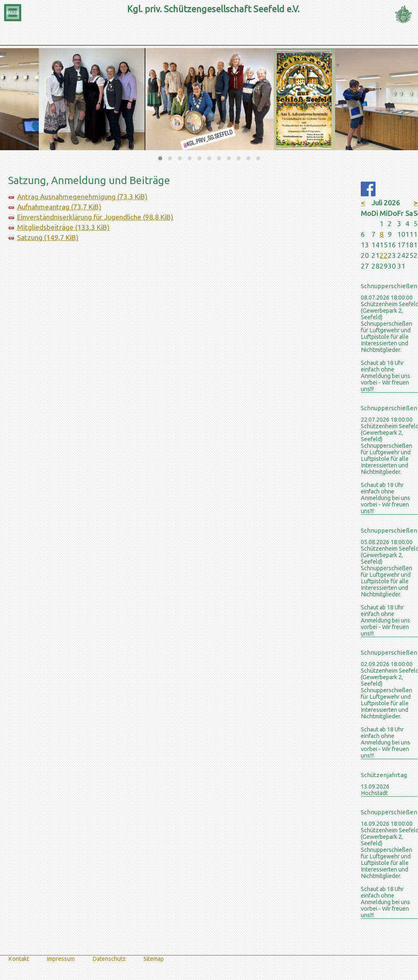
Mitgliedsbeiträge (63, 227)
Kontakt (19, 959)
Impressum (61, 959)
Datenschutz (109, 959)
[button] (160, 158)
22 (384, 255)
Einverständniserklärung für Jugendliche (95, 217)
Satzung (48, 237)
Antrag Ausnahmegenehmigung (82, 197)
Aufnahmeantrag (59, 207)
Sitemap (154, 959)
